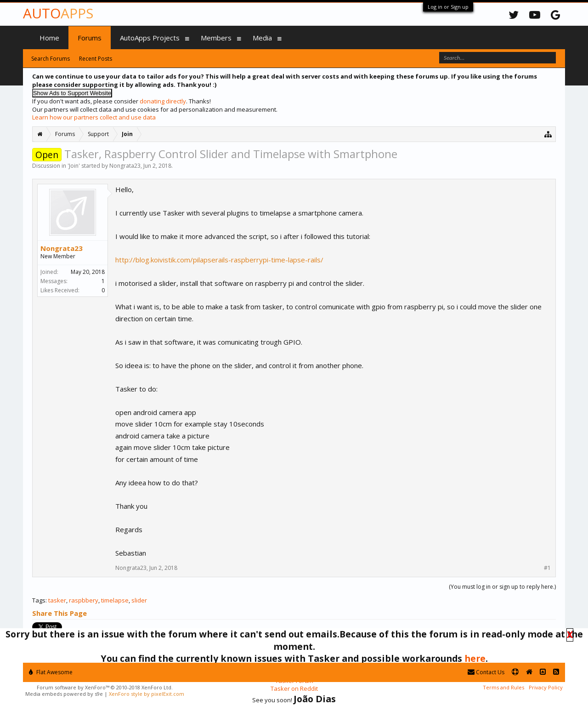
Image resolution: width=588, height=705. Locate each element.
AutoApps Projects (150, 38)
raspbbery (84, 600)
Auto (58, 13)
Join (74, 166)
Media (262, 38)
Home (49, 38)
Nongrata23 (125, 166)
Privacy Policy (546, 687)
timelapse (115, 600)
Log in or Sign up (448, 7)
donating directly (163, 101)
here (475, 658)
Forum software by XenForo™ (105, 687)
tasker (57, 600)
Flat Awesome (51, 672)
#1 (547, 568)
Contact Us (486, 672)
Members (216, 38)
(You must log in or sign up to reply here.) (502, 587)
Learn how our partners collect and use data (94, 117)
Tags (39, 600)
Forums (90, 38)
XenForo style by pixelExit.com (147, 694)
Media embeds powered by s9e (64, 694)
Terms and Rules (503, 687)
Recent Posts (96, 59)
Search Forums (51, 59)
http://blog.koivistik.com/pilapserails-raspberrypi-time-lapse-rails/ (219, 260)
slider (139, 600)
